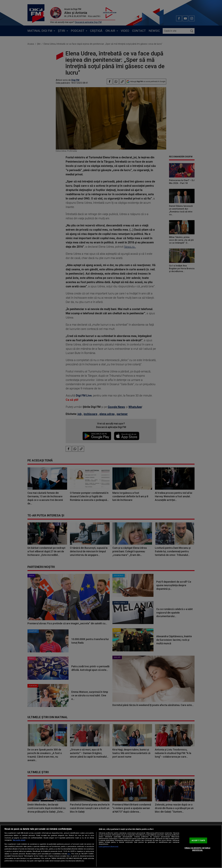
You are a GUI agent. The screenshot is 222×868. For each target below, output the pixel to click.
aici (69, 854)
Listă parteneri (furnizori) (108, 847)
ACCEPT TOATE (198, 840)
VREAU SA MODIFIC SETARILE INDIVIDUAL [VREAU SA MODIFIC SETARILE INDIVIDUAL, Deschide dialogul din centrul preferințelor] (197, 849)
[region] (111, 846)
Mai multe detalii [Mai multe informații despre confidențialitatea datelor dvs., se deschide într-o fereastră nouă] (19, 840)
